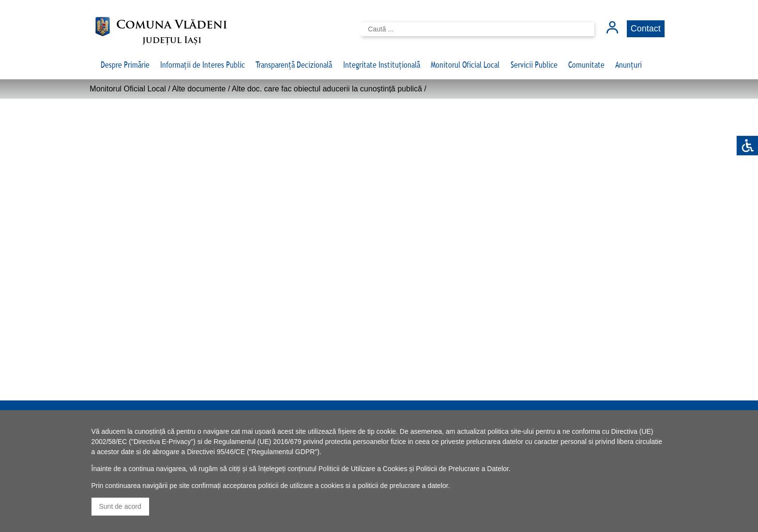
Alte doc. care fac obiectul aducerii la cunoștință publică (327, 89)
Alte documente (199, 89)
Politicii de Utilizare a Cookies (363, 469)
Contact (646, 29)
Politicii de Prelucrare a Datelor (462, 469)
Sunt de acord (120, 506)
